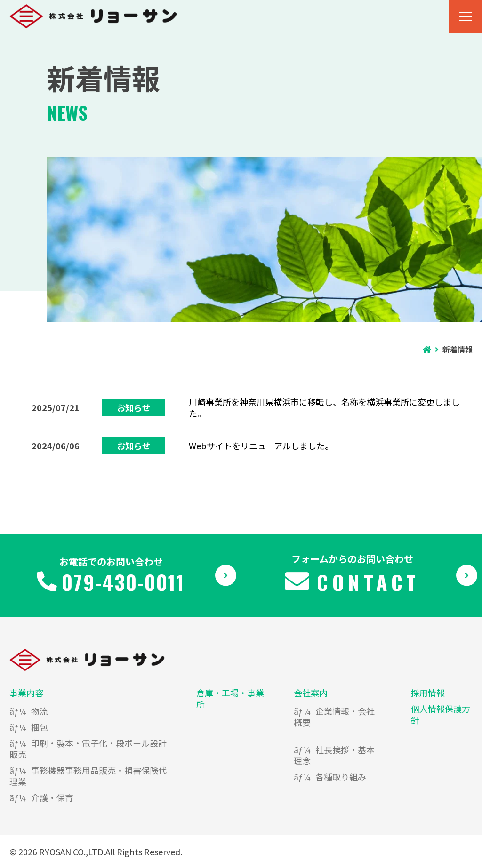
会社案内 (311, 693)
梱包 (40, 727)
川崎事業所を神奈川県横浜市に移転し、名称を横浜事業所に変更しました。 (324, 407)
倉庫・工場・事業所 (230, 698)
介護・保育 (52, 797)
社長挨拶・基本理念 (334, 755)
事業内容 (26, 693)
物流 (40, 711)
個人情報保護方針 (441, 714)
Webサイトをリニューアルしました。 (261, 446)
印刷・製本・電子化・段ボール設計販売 (88, 749)
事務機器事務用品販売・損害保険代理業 (88, 776)
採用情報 (428, 693)
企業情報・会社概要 (334, 717)
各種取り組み (341, 777)
